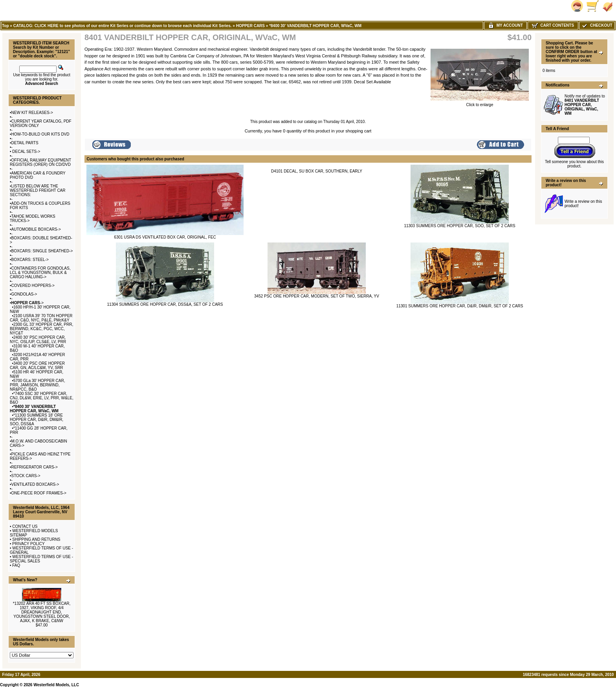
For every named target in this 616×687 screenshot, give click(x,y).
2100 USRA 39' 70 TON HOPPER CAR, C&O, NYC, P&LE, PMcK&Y (41, 318)
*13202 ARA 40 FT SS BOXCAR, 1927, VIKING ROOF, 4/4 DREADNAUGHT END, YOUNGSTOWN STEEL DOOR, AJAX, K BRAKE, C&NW (42, 612)
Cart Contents (553, 25)
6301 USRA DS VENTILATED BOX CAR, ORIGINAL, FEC (165, 237)
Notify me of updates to (585, 105)
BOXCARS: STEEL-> (30, 260)
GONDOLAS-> (24, 294)
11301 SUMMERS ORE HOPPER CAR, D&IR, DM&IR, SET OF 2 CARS (460, 306)
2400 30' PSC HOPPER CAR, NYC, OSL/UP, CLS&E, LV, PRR (38, 340)
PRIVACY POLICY (28, 544)
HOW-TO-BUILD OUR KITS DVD (40, 134)
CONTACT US (25, 526)
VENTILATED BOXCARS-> (35, 484)
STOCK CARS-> (26, 476)
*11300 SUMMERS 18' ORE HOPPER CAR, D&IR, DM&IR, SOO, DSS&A (37, 420)
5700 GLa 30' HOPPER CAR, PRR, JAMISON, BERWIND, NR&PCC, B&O (37, 385)
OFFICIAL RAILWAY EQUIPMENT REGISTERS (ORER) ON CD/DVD (40, 162)
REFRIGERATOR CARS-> (35, 467)
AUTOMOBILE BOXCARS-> (36, 229)
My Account (505, 25)
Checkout (597, 25)
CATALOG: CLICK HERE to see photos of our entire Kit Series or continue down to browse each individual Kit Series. (123, 26)
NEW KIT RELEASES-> (32, 113)
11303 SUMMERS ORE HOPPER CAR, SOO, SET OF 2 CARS (459, 226)
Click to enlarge (480, 103)
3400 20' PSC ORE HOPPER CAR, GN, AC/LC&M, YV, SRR (37, 366)
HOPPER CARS (250, 26)
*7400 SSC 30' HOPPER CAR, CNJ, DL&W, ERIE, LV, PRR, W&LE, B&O (42, 398)
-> (28, 303)
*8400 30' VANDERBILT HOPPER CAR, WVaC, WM (315, 26)
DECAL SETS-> (26, 152)
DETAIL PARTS (25, 143)
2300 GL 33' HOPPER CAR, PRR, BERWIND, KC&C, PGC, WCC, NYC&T (41, 329)
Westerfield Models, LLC (56, 685)
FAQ (16, 565)
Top (5, 26)
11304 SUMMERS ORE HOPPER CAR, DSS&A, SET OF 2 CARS (165, 304)
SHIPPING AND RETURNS (36, 539)
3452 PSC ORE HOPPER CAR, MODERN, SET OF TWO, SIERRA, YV (317, 296)
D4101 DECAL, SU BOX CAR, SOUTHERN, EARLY (317, 171)
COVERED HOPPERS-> (33, 286)
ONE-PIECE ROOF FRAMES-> (39, 493)
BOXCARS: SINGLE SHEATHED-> (42, 251)
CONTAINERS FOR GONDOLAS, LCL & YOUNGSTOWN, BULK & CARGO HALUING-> (40, 273)
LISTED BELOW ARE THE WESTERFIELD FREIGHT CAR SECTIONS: (38, 190)
